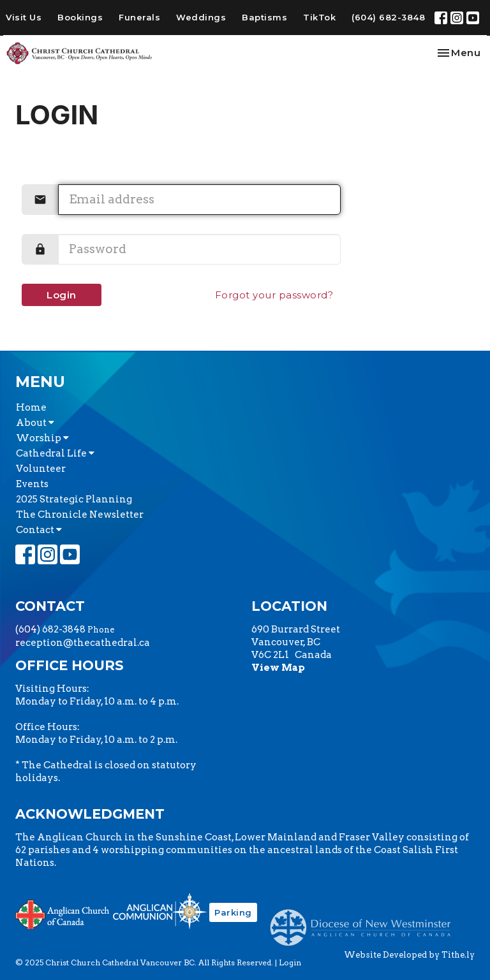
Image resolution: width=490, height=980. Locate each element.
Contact (39, 530)
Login (62, 295)
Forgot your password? (274, 295)
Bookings (80, 17)
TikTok (319, 17)
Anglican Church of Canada (63, 913)
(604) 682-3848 (388, 17)
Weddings (201, 17)
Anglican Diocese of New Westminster (365, 921)
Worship (42, 438)
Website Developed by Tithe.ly (409, 955)
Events (32, 484)
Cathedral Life (55, 453)
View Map (278, 668)
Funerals (139, 17)
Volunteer (41, 469)
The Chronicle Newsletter (80, 515)
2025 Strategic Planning (74, 499)
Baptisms (264, 17)
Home (31, 407)
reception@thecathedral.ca (83, 643)
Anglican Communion (160, 911)
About (35, 423)
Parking (233, 912)
